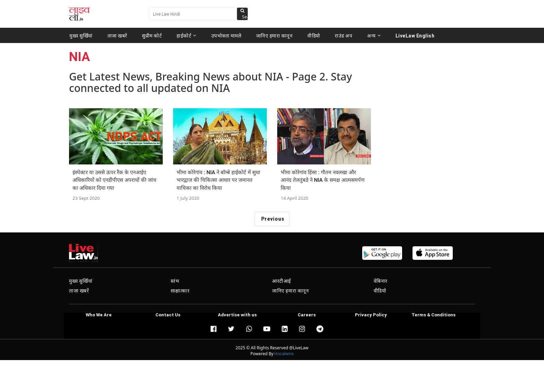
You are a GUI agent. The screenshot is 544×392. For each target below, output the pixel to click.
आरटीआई (282, 281)
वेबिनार (381, 281)
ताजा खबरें (117, 35)
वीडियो (314, 35)
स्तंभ (175, 281)
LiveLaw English (415, 35)
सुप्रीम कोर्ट (152, 35)
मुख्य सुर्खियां (81, 35)
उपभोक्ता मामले (226, 35)
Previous (273, 219)
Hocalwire (284, 354)
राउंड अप (343, 35)
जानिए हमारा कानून (274, 35)
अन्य (374, 35)
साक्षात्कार (180, 291)
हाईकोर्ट (186, 35)
